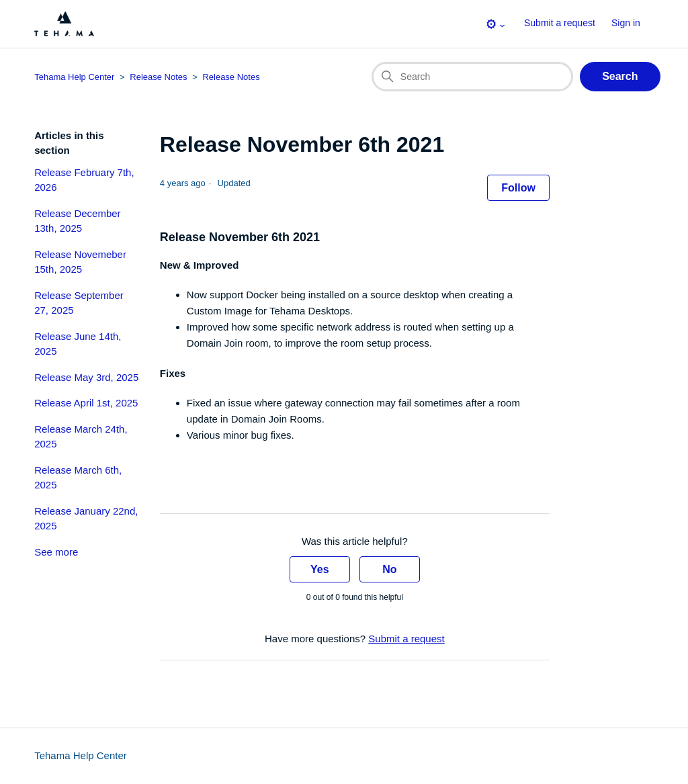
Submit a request (560, 23)
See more (56, 552)
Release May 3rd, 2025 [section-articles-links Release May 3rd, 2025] (86, 377)
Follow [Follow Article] (518, 188)
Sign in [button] (626, 23)
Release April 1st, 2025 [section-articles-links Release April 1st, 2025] (86, 403)
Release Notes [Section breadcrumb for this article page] (231, 77)
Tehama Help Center (81, 755)
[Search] (472, 77)
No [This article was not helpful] (389, 569)
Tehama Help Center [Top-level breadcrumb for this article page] (74, 77)
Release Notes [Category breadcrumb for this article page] (158, 77)
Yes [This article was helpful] (320, 569)
